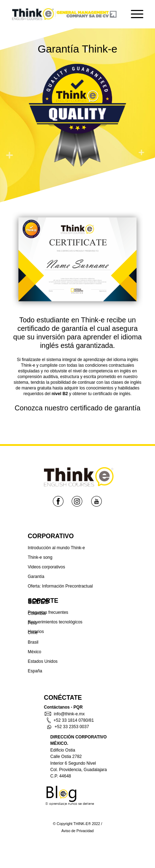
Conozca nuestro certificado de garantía (77, 408)
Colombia (37, 613)
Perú (32, 623)
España (35, 671)
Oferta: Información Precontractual (60, 586)
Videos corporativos (46, 567)
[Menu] (134, 14)
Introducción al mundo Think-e (56, 548)
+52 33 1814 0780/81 (70, 720)
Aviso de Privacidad (77, 831)
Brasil (33, 642)
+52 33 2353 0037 (68, 727)
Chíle (33, 633)
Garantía (36, 577)
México (34, 652)
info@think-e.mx (65, 714)
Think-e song (40, 557)
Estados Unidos (43, 661)
